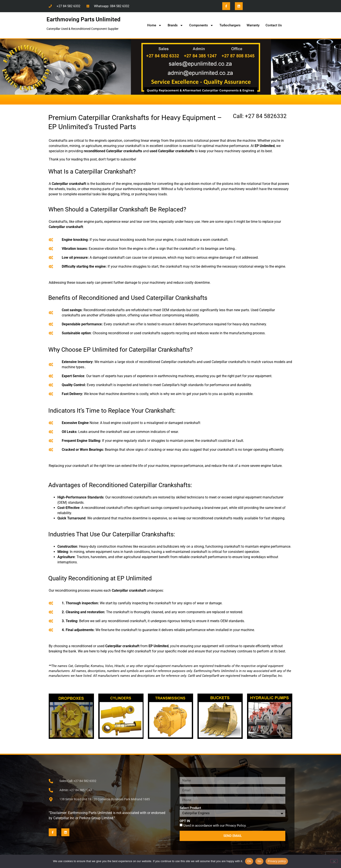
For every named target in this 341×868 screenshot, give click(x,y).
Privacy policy (277, 861)
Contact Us (274, 25)
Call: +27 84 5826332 (260, 116)
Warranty (253, 25)
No (259, 861)
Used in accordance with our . (215, 826)
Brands (175, 25)
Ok (249, 861)
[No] (334, 861)
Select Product (190, 808)
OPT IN (185, 821)
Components (201, 25)
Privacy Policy (236, 826)
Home (154, 25)
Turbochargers (230, 25)
